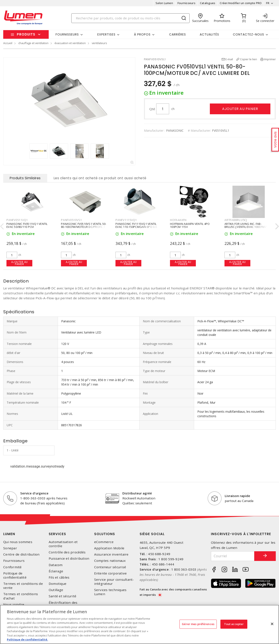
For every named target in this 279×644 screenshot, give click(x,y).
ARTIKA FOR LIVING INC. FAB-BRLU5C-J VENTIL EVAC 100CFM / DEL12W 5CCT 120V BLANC (245, 227)
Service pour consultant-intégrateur (114, 582)
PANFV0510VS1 (71, 220)
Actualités (209, 34)
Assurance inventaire (111, 554)
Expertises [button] (106, 34)
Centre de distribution (21, 554)
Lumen (9, 534)
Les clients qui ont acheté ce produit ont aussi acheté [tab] (100, 178)
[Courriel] (233, 556)
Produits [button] (26, 34)
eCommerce (104, 542)
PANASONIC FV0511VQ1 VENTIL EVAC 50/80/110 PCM (27, 225)
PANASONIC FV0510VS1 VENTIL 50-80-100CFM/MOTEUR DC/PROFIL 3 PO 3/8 (84, 227)
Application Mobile (109, 548)
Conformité (12, 567)
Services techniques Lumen (110, 592)
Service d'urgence (34, 493)
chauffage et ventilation (33, 43)
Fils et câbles (59, 577)
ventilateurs (99, 43)
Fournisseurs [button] (67, 34)
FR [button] (268, 3)
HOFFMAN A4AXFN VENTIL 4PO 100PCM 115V (190, 225)
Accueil (8, 43)
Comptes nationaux (110, 561)
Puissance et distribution (69, 558)
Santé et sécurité (62, 596)
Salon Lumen (164, 3)
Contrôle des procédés (67, 552)
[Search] (130, 18)
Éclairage (56, 571)
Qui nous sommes (18, 542)
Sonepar (10, 548)
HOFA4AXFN (178, 220)
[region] (139, 624)
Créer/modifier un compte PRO (241, 3)
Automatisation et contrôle (63, 544)
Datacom (56, 565)
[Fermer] (272, 624)
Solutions (105, 534)
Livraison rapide (237, 496)
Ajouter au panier (240, 109)
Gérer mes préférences (198, 624)
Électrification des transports (63, 605)
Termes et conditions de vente (23, 586)
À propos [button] (142, 34)
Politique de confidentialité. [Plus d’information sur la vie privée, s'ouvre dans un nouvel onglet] (27, 639)
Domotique (58, 584)
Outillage (56, 590)
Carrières (178, 34)
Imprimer (270, 59)
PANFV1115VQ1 (126, 220)
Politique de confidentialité (15, 575)
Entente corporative (111, 573)
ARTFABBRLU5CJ (236, 220)
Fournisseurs (186, 3)
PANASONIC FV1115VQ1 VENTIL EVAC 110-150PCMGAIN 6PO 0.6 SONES (136, 227)
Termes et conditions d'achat (21, 596)
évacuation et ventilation (70, 43)
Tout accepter (234, 624)
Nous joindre (14, 605)
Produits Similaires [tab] (25, 178)
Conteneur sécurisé (110, 567)
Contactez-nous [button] (249, 34)
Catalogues (208, 3)
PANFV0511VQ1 (17, 220)
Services (57, 534)
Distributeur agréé (137, 493)
